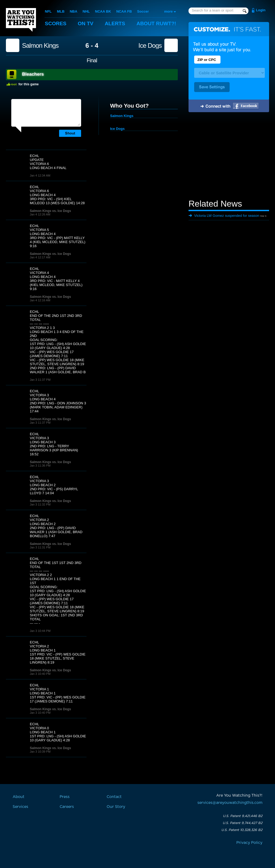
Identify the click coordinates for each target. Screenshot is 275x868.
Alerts (115, 23)
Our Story (116, 807)
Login (261, 10)
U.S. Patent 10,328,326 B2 (242, 830)
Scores (56, 23)
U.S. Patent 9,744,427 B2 (243, 823)
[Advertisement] (229, 156)
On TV (86, 23)
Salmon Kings (40, 46)
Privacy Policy (249, 843)
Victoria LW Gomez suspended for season (227, 216)
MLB (61, 11)
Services (20, 807)
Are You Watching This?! (21, 20)
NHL (86, 11)
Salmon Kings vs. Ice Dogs (50, 211)
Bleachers (33, 74)
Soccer (143, 11)
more (168, 11)
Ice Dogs (150, 46)
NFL (48, 11)
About (156, 23)
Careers (67, 807)
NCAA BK (103, 11)
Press (65, 797)
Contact (114, 797)
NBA (74, 11)
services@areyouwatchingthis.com (230, 803)
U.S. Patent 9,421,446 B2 (243, 816)
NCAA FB (124, 11)
